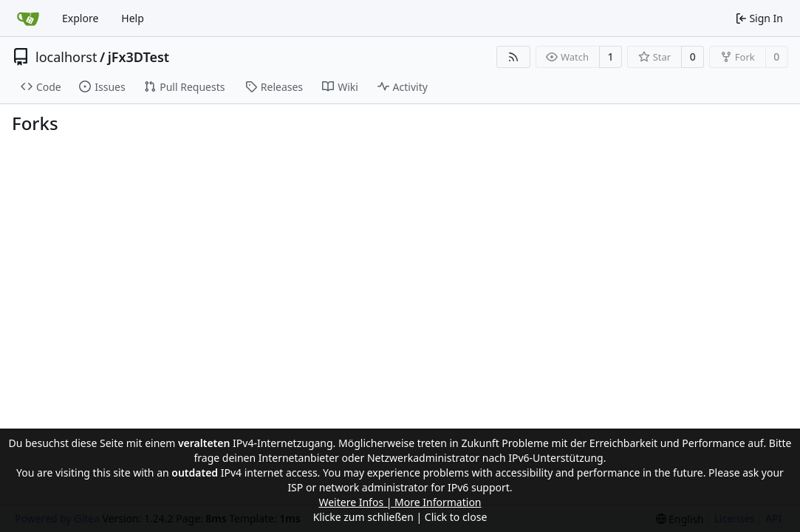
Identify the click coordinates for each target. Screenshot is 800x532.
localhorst (66, 57)
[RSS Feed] (513, 57)
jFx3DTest (139, 57)
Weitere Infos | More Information (400, 502)
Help (133, 18)
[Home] (28, 18)
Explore (80, 18)
